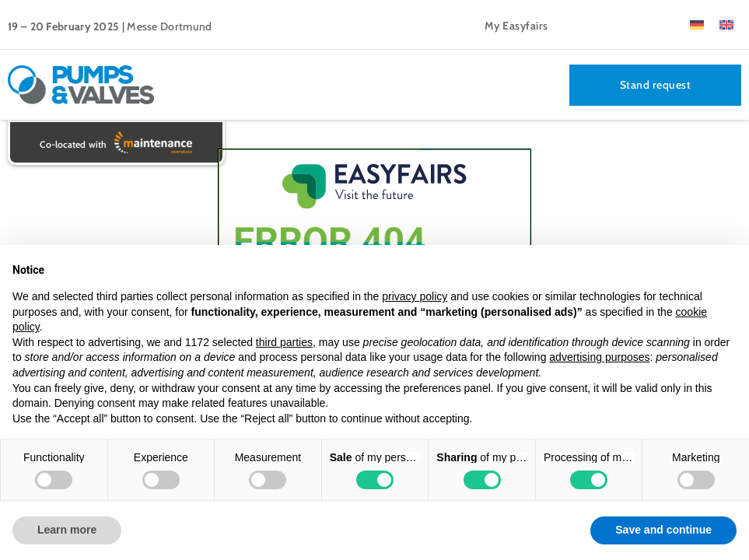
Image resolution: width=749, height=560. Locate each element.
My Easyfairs (516, 26)
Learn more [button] (67, 530)
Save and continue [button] (663, 530)
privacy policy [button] (415, 296)
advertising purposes (599, 357)
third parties (284, 342)
